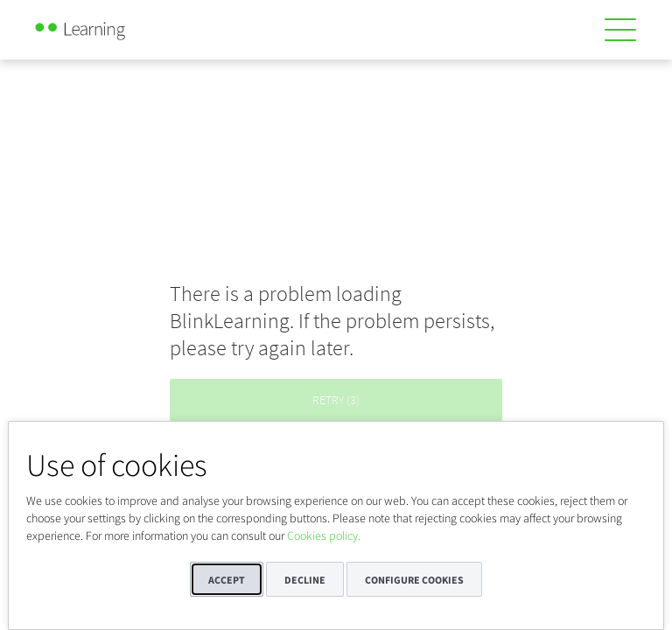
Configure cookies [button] (414, 580)
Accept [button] (227, 580)
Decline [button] (305, 580)
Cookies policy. (324, 535)
